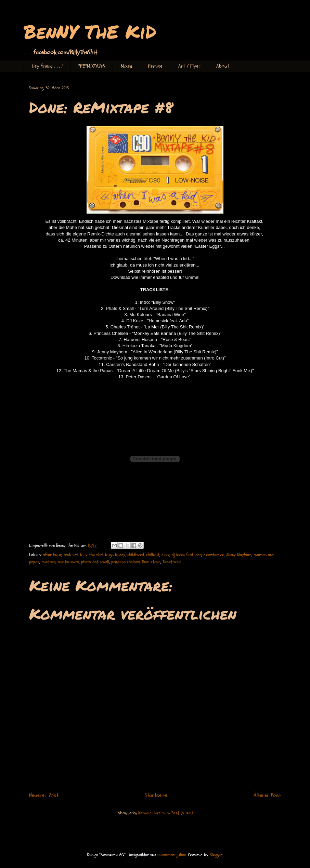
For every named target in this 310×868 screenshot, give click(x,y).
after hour (52, 555)
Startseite (156, 795)
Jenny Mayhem (239, 555)
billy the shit (92, 555)
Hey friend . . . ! (47, 66)
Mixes (127, 66)
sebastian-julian (172, 855)
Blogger (216, 855)
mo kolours (68, 562)
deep (166, 555)
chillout (153, 555)
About (223, 66)
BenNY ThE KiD (90, 31)
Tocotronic (172, 562)
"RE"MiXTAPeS (92, 66)
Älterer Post (267, 795)
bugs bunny (115, 555)
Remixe (155, 66)
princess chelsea (126, 562)
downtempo (214, 555)
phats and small (95, 562)
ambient (71, 555)
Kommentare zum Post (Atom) (165, 813)
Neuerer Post (44, 795)
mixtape (49, 562)
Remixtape (151, 562)
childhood (136, 555)
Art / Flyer (189, 66)
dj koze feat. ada (187, 555)
